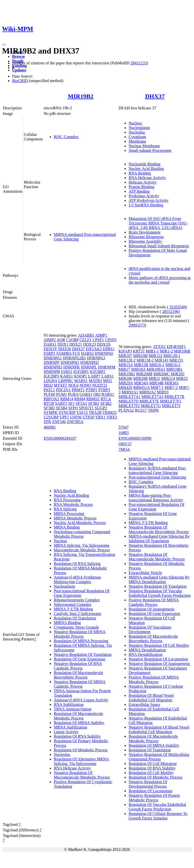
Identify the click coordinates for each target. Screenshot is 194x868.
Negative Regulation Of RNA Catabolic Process (78, 666)
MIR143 (161, 360)
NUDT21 (100, 385)
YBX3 (112, 417)
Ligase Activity (66, 732)
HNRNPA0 (104, 353)
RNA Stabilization (69, 704)
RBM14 (67, 399)
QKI (97, 394)
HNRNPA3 (96, 358)
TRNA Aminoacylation (73, 709)
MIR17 (124, 369)
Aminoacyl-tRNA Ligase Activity (81, 700)
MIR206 (125, 378)
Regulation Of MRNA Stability (79, 723)
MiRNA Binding (67, 623)
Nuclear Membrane (144, 146)
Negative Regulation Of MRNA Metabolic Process (80, 634)
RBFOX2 (51, 399)
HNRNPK (72, 367)
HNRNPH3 (53, 367)
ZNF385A (75, 422)
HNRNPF (52, 363)
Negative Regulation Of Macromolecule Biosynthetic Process (159, 529)
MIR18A (138, 369)
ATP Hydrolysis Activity (149, 200)
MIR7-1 (157, 388)
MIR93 (163, 392)
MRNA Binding (67, 527)
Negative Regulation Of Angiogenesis (159, 664)
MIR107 (125, 356)
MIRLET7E (149, 401)
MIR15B (141, 365)
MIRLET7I (171, 406)
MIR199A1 (156, 369)
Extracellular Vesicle (145, 573)
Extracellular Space (144, 704)
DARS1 (50, 344)
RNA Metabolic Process (73, 504)
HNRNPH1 (70, 363)
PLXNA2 (126, 410)
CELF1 (86, 340)
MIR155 (176, 360)
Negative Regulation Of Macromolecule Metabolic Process (82, 775)
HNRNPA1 (53, 358)
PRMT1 (78, 390)
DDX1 (63, 344)
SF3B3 (49, 408)
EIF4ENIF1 (176, 347)
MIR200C (162, 374)
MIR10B (140, 356)
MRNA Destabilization (147, 650)
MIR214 (168, 378)
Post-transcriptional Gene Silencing (157, 477)
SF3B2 (106, 403)
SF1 (71, 403)
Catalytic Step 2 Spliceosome (78, 614)
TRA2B (95, 413)
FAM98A (64, 353)
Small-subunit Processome (150, 150)
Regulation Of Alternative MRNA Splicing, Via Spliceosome (81, 761)
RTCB (49, 403)
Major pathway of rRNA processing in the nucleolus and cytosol (160, 280)
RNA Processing (67, 500)
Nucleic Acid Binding (146, 169)
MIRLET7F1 (171, 401)
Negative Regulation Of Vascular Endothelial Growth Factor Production (160, 593)
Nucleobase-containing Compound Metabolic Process (82, 534)
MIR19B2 (80, 96)
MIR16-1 (157, 365)
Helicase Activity (143, 182)
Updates (19, 70)
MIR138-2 (145, 360)
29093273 (137, 325)
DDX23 (90, 344)
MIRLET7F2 (129, 406)
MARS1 (81, 381)
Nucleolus (137, 132)
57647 (124, 427)
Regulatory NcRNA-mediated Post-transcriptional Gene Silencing (157, 470)
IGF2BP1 (81, 372)
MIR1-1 (152, 351)
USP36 (76, 417)
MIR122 (155, 356)
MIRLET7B (174, 397)
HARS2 (88, 353)
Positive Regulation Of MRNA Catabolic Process (154, 602)
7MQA (124, 449)
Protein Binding (141, 187)
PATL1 (49, 390)
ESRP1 (50, 353)
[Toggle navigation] (4, 45)
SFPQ (73, 408)
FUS (76, 353)
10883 (124, 433)
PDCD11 (63, 390)
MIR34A (141, 383)
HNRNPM (107, 367)
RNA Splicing (65, 509)
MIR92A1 (130, 392)
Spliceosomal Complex (73, 604)
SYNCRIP (67, 413)
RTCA (106, 399)
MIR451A (141, 388)
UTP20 (88, 417)
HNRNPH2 (90, 363)
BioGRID (20, 81)
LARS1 (107, 376)
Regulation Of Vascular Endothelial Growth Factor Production (157, 807)
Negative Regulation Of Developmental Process (148, 784)
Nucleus (135, 123)
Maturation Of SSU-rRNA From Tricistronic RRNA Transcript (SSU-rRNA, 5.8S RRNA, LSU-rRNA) (158, 223)
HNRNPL (89, 367)
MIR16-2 (173, 365)
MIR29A (126, 383)
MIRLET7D (128, 401)
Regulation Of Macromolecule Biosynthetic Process (79, 675)
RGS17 (141, 410)
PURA (73, 394)
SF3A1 (81, 403)
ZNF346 (59, 422)
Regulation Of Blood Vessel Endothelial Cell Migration (151, 698)
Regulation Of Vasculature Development (150, 629)
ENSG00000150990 (135, 438)
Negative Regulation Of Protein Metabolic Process (154, 798)
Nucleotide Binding (144, 164)
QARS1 (86, 394)
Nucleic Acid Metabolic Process (80, 523)
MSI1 (108, 381)
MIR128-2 (127, 360)
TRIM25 (110, 413)
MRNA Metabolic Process (75, 518)
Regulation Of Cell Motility (151, 773)
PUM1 (62, 394)
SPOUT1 (86, 408)
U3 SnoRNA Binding (146, 205)
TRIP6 (153, 410)
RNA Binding (140, 173)
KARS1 (67, 376)
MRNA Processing (69, 514)
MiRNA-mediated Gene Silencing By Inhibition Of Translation (159, 539)
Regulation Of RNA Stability (77, 736)
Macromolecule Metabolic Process (82, 550)
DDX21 (76, 344)
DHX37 (155, 96)
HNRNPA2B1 (74, 358)
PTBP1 (91, 390)
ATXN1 (160, 347)
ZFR (47, 422)
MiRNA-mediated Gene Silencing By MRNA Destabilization (159, 579)
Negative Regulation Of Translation (83, 654)
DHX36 (65, 349)
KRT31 (139, 351)
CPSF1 (98, 340)
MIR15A (126, 365)
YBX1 (100, 417)
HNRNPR (52, 372)
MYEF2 (60, 385)
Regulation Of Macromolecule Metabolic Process (79, 716)
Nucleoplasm (139, 128)
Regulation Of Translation (75, 618)
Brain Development (144, 232)
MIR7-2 (171, 388)
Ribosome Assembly (145, 241)
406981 (50, 427)
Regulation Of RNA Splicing (77, 564)
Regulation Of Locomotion (150, 791)
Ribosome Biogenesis (146, 237)
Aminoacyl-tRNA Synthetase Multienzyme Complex (77, 579)
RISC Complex (66, 137)
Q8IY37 (125, 444)
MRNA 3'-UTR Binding (73, 609)
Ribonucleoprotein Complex (77, 600)
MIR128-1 (172, 356)
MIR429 (125, 388)
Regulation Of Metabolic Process (81, 750)
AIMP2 (50, 340)
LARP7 (94, 376)
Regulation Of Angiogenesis (151, 609)
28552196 (170, 312)
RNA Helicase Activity (147, 178)
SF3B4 (61, 408)
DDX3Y (51, 349)
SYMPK (51, 413)
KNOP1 (81, 376)
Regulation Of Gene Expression (80, 659)
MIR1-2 (166, 351)
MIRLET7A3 (152, 397)
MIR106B (182, 351)
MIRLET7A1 (129, 397)
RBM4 (80, 399)
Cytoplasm (137, 137)
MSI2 (48, 385)
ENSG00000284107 (60, 438)
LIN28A (50, 381)
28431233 (139, 63)
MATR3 (95, 381)
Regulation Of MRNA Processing (81, 641)
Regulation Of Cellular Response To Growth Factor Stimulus (158, 816)
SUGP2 (101, 408)
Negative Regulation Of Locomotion (158, 659)
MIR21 (154, 378)
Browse (18, 56)
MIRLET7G (151, 406)
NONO (85, 385)
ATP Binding (139, 191)
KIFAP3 (125, 351)
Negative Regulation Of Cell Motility (159, 645)
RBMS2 (93, 399)
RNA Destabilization (145, 654)
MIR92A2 (148, 392)
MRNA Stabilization (70, 727)
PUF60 (49, 394)
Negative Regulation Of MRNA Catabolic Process (80, 684)
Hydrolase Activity (144, 196)
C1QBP (72, 340)
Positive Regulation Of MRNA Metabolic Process (154, 679)
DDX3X (104, 344)
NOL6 (73, 385)
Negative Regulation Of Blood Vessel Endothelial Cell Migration (159, 729)
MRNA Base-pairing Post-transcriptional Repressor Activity (156, 498)
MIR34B (156, 383)
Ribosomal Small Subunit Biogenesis (159, 246)
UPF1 (64, 417)
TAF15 (82, 413)
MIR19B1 (174, 369)
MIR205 (178, 374)
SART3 (61, 403)
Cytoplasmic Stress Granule (76, 627)
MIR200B (144, 374)
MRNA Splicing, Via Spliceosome (82, 545)
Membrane (137, 141)
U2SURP (51, 417)
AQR (61, 340)
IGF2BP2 (98, 372)
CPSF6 (111, 340)
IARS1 (67, 372)
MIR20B (140, 378)
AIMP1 (101, 335)
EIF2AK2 (94, 349)
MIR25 (182, 378)
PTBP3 (104, 390)
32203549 (177, 307)
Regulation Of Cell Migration (153, 764)
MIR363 (172, 383)
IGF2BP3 (51, 376)
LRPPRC (66, 381)
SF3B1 (94, 403)
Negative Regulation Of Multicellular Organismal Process (159, 757)
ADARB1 (86, 335)
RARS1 (108, 394)
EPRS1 (109, 349)
